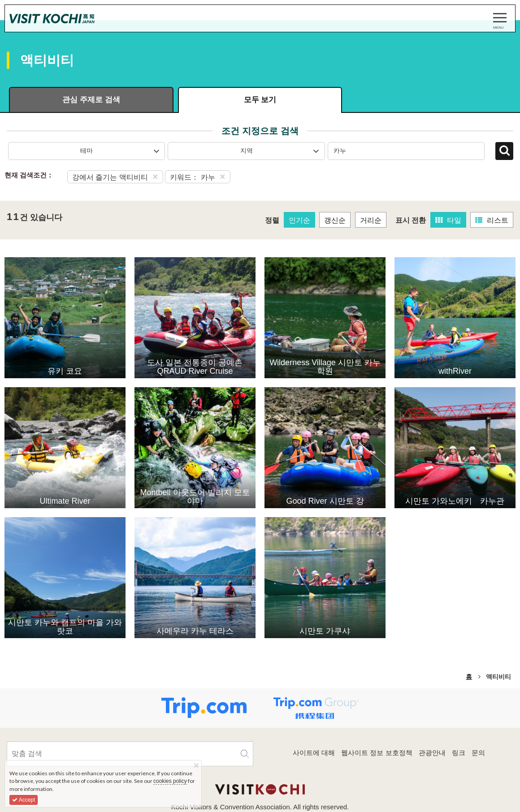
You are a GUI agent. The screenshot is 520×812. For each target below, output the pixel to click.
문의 (478, 753)
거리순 (371, 220)
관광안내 (432, 753)
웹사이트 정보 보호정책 (377, 753)
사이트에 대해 (314, 753)
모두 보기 (260, 100)
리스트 (492, 220)
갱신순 (335, 220)
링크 (459, 753)
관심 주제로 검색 (91, 100)
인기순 (299, 220)
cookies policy (170, 781)
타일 (448, 220)
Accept (24, 800)
